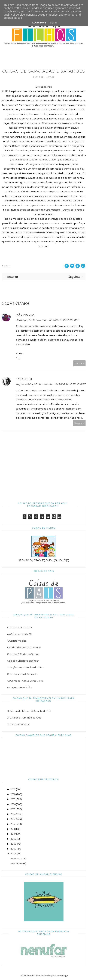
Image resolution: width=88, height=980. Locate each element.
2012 (13, 824)
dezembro (16, 858)
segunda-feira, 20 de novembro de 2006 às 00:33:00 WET (51, 384)
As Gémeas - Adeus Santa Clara (25, 681)
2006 (13, 854)
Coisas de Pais (44, 87)
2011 (13, 829)
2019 (13, 789)
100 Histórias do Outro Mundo (24, 647)
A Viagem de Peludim (19, 687)
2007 (13, 849)
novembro (16, 863)
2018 (13, 794)
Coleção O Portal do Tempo (23, 654)
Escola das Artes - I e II (19, 627)
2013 (13, 819)
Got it (53, 23)
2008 (14, 844)
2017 (13, 799)
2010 (13, 834)
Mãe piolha (25, 315)
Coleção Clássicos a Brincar (23, 661)
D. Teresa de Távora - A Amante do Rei (29, 711)
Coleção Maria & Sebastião (23, 674)
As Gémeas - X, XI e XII (19, 634)
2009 (13, 839)
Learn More (40, 23)
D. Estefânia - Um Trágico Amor (25, 718)
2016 (13, 804)
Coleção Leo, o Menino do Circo (26, 667)
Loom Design (62, 976)
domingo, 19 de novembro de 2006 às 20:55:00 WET (48, 320)
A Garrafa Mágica (17, 641)
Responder (80, 363)
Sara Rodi (39, 77)
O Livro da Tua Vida (18, 724)
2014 (13, 814)
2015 (13, 809)
